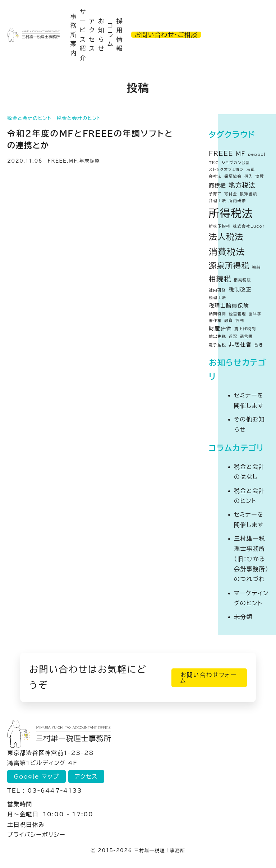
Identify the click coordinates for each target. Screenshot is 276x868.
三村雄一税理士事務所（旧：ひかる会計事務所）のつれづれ (251, 559)
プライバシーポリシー (36, 835)
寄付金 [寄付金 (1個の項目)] (231, 194)
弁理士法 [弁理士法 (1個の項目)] (217, 201)
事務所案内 (73, 35)
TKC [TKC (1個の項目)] (214, 163)
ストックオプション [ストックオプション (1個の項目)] (226, 169)
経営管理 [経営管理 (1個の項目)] (237, 314)
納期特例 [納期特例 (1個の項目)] (217, 314)
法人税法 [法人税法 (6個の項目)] (226, 237)
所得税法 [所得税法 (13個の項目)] (231, 213)
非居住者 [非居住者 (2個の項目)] (240, 344)
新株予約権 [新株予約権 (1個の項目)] (220, 226)
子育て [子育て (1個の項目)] (215, 194)
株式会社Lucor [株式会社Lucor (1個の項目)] (249, 226)
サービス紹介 (83, 35)
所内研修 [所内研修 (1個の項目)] (237, 201)
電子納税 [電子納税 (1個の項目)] (217, 345)
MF (73, 161)
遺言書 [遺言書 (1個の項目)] (247, 336)
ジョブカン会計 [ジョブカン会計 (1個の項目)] (236, 163)
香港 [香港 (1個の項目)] (259, 345)
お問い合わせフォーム (206, 677)
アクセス (92, 35)
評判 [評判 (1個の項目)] (240, 321)
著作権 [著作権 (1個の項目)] (215, 321)
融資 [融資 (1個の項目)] (229, 321)
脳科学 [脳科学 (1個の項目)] (255, 314)
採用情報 (120, 35)
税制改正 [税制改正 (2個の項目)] (240, 290)
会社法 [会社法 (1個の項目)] (215, 176)
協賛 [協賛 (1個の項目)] (260, 176)
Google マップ (37, 776)
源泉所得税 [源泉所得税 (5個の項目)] (229, 266)
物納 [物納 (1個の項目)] (256, 267)
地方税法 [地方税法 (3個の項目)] (242, 185)
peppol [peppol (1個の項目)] (257, 154)
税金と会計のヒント (29, 118)
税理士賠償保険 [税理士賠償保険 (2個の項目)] (229, 306)
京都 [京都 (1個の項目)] (250, 169)
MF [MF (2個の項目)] (241, 154)
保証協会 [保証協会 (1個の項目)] (233, 176)
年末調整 (90, 161)
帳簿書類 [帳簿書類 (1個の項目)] (248, 194)
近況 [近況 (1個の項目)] (233, 336)
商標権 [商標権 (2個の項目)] (217, 185)
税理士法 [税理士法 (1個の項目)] (217, 298)
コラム (111, 34)
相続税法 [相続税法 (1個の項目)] (243, 280)
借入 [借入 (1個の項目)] (249, 176)
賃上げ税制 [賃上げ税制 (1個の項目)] (245, 329)
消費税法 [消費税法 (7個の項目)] (227, 252)
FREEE (57, 161)
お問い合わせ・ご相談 (166, 35)
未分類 (243, 617)
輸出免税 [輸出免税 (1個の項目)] (217, 336)
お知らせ (101, 35)
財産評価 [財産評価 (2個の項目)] (220, 328)
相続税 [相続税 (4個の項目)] (220, 279)
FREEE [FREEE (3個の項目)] (221, 153)
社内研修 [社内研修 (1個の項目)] (217, 290)
